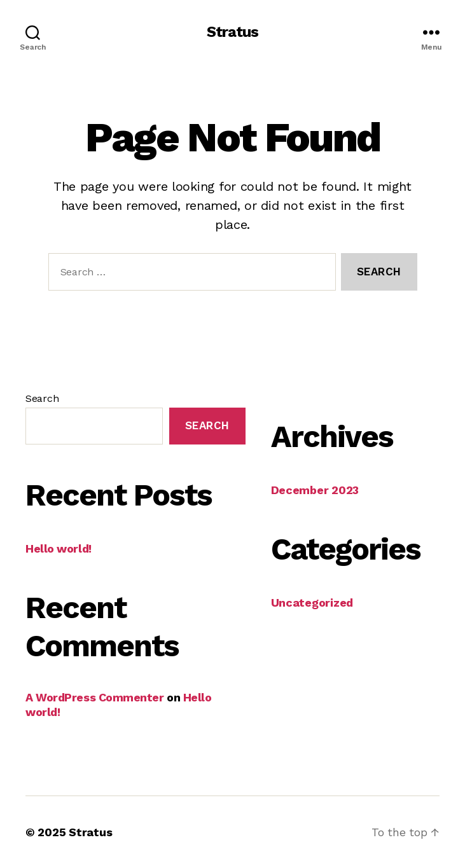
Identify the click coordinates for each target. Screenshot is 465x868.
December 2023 (315, 490)
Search (42, 398)
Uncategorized (312, 603)
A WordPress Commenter (95, 697)
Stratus (232, 32)
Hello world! (59, 548)
